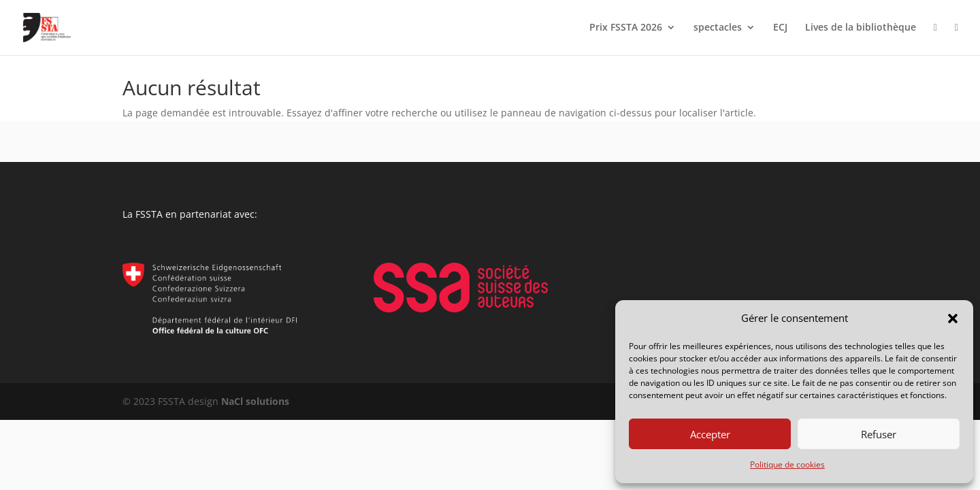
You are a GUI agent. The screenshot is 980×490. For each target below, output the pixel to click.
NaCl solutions (255, 401)
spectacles (718, 28)
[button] (953, 318)
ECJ (780, 28)
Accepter (710, 434)
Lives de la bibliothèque (861, 28)
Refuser (879, 434)
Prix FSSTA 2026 (626, 28)
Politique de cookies (787, 464)
